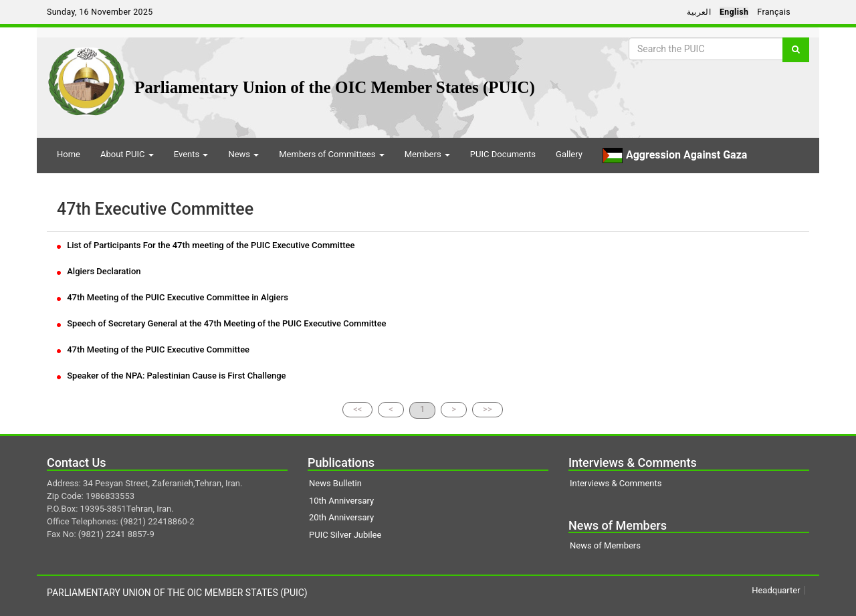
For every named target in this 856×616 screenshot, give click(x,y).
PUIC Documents (503, 154)
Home (69, 154)
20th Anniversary (341, 517)
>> (488, 409)
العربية (699, 12)
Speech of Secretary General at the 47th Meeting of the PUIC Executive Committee (222, 323)
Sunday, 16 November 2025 (100, 12)
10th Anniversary (341, 501)
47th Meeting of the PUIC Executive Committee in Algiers (173, 297)
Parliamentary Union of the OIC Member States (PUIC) (335, 87)
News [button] (243, 154)
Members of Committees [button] (331, 154)
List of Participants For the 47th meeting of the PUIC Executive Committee (206, 245)
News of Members (605, 545)
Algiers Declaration (99, 271)
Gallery (569, 154)
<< (357, 409)
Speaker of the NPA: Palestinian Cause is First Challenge (172, 376)
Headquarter (776, 590)
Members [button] (427, 154)
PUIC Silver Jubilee (345, 535)
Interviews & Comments (616, 483)
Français (774, 12)
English (734, 12)
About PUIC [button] (127, 154)
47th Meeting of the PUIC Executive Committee (153, 349)
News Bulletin (335, 483)
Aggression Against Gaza (675, 156)
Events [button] (191, 154)
